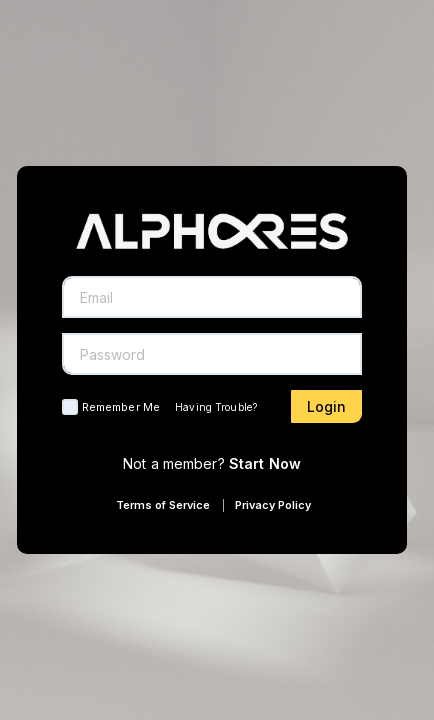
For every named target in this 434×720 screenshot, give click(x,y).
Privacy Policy (273, 505)
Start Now (265, 463)
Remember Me (121, 407)
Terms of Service (163, 505)
